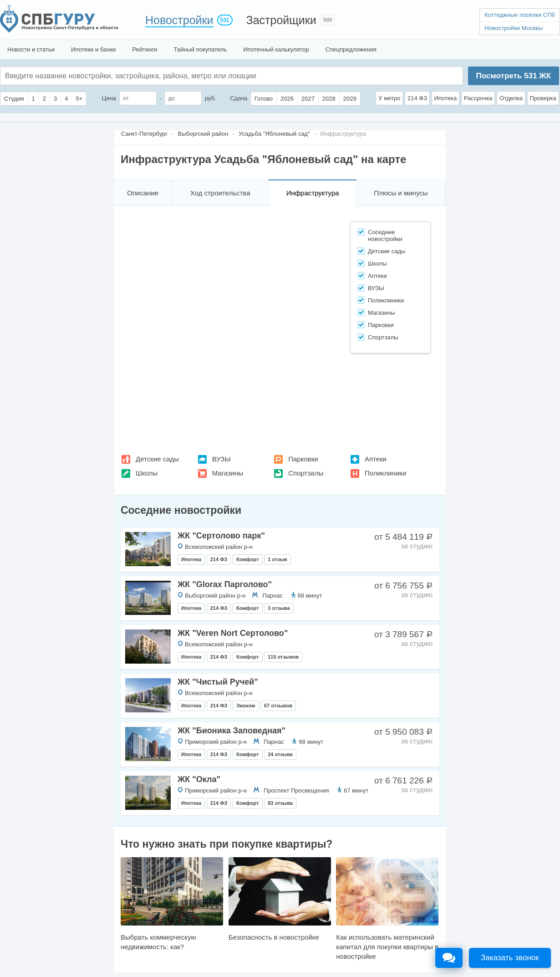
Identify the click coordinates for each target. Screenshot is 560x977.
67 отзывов (278, 706)
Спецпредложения (351, 49)
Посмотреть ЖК (513, 76)
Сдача (239, 98)
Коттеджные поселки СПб (520, 15)
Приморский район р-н (216, 742)
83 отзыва (280, 803)
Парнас (272, 596)
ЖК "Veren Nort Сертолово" (233, 633)
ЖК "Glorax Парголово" (225, 584)
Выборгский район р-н (215, 596)
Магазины (228, 473)
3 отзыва (279, 608)
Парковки (303, 459)
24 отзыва (280, 754)
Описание (143, 193)
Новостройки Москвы (514, 28)
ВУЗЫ (221, 459)
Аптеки (376, 459)
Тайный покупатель (200, 49)
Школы (147, 473)
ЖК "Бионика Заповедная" (232, 731)
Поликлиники (385, 473)
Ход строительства (220, 193)
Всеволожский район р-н (219, 547)
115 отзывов (283, 657)
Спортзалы (306, 473)
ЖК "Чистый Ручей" (218, 682)
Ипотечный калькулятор (276, 49)
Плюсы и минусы (401, 193)
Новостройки (179, 20)
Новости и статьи (31, 49)
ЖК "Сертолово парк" (221, 536)
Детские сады (157, 459)
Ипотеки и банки (93, 49)
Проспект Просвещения (296, 790)
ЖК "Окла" (199, 779)
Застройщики (281, 20)
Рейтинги (145, 49)
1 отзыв (277, 559)
